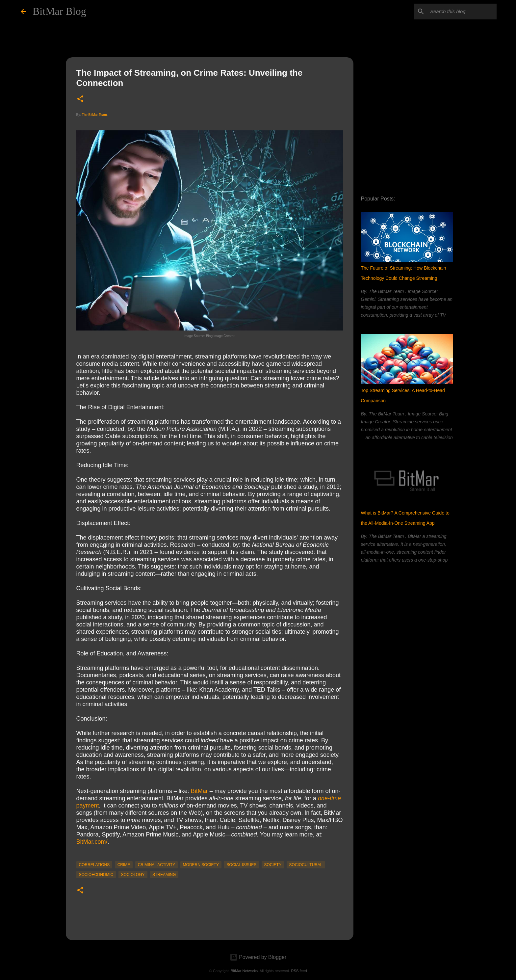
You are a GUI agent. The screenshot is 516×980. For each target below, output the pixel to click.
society (273, 865)
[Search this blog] (462, 12)
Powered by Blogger (258, 957)
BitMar (199, 791)
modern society (201, 865)
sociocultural (306, 865)
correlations (94, 865)
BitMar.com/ (92, 842)
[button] (80, 99)
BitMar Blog (59, 11)
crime (124, 865)
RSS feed (299, 971)
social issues (241, 865)
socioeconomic (96, 875)
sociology (133, 875)
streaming (164, 875)
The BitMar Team (94, 115)
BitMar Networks (244, 971)
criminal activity (157, 865)
